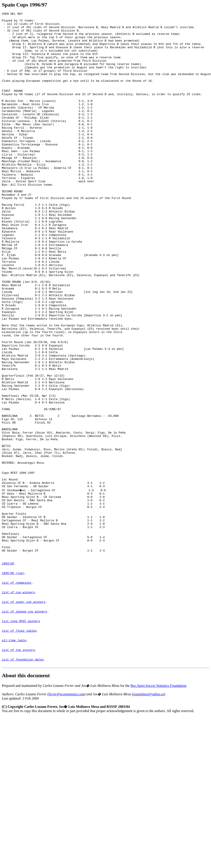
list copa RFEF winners (21, 738)
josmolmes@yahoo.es (149, 817)
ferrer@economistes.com (66, 817)
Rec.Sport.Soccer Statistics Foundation (158, 809)
